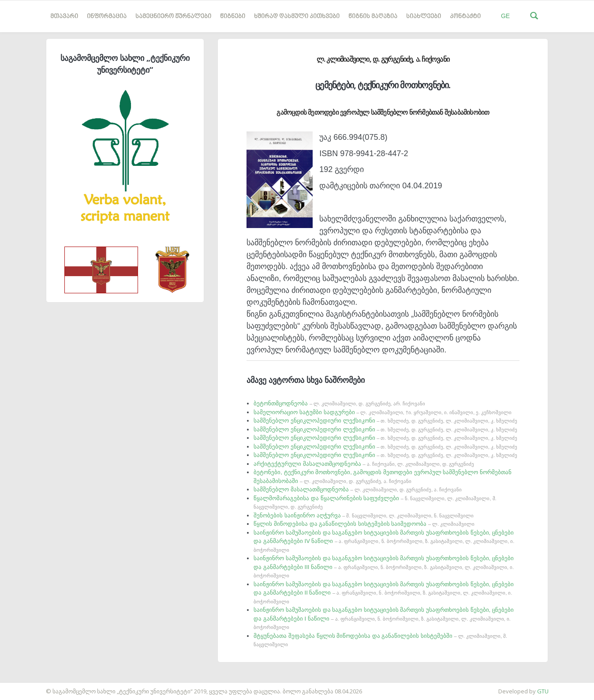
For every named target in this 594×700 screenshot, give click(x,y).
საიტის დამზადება (26, 687)
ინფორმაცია (107, 17)
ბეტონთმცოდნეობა (339, 403)
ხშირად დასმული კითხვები (297, 17)
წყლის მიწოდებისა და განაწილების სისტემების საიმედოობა (364, 524)
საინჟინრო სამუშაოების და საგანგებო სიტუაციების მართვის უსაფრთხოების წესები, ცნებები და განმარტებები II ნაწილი (384, 593)
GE (505, 16)
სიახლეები (424, 17)
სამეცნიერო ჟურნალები (173, 17)
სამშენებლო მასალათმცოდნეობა (358, 489)
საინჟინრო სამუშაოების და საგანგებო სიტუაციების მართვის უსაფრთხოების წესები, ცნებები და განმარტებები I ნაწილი (384, 618)
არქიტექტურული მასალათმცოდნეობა (364, 464)
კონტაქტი (465, 17)
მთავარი (64, 17)
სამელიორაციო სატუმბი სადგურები (383, 412)
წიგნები (233, 17)
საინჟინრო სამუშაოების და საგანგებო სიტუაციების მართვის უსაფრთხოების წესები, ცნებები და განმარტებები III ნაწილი (384, 567)
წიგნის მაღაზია (373, 17)
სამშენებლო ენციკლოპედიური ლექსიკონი (385, 421)
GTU (543, 691)
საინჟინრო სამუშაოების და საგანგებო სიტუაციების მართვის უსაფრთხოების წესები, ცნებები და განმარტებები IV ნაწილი (384, 541)
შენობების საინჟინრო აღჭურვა (364, 515)
